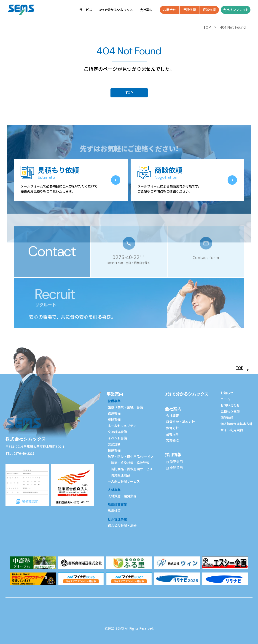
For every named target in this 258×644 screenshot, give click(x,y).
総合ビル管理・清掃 (122, 525)
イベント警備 (117, 438)
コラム (225, 399)
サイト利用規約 (232, 430)
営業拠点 (172, 440)
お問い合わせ (230, 405)
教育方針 (172, 428)
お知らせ (227, 393)
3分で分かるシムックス (187, 394)
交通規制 (114, 444)
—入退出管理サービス (124, 481)
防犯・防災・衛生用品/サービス (131, 457)
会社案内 (173, 409)
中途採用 (176, 468)
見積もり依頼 (230, 411)
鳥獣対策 (114, 511)
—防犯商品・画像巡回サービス (130, 469)
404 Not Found (233, 27)
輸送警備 (114, 450)
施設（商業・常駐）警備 (125, 407)
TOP (207, 27)
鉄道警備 (114, 413)
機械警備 (114, 419)
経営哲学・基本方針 (180, 422)
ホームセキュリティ (122, 426)
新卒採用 (176, 461)
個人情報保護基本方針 (236, 424)
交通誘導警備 (117, 432)
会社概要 (172, 416)
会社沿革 (172, 434)
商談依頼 (227, 418)
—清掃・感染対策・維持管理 (129, 463)
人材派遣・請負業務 (122, 496)
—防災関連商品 (119, 475)
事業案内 (115, 394)
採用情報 (173, 454)
